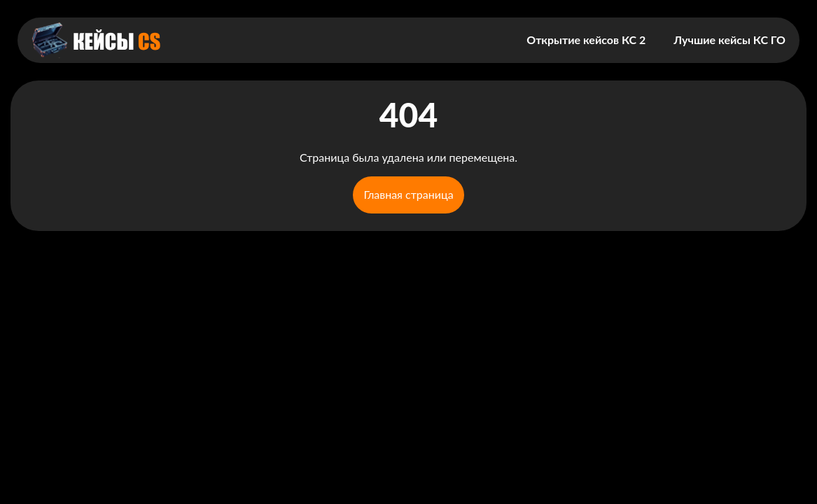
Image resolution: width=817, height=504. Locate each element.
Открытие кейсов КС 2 (586, 40)
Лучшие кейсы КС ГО (729, 40)
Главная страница (408, 194)
